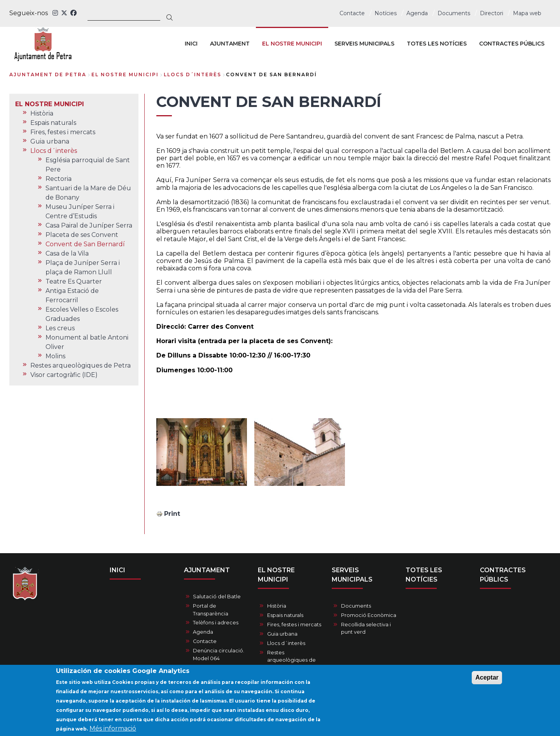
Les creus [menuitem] (60, 328)
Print (172, 514)
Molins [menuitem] (55, 356)
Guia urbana (282, 634)
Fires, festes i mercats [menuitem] (63, 132)
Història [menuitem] (42, 113)
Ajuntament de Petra (48, 74)
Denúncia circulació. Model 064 (219, 654)
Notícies (386, 13)
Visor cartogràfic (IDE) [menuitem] (64, 375)
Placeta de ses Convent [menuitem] (82, 235)
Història (277, 606)
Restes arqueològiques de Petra (291, 660)
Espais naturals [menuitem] (53, 123)
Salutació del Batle (217, 597)
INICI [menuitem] (191, 44)
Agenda (417, 13)
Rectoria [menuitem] (59, 179)
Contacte (352, 13)
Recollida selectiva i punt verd (366, 628)
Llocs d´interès (192, 74)
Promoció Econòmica (369, 615)
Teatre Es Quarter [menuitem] (74, 281)
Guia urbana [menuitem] (50, 141)
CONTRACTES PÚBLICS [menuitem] (512, 44)
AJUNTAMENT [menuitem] (230, 44)
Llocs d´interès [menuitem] (54, 151)
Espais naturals (285, 615)
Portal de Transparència (211, 610)
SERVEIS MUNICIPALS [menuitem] (364, 44)
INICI (117, 570)
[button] (202, 452)
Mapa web (527, 13)
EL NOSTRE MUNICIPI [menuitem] (292, 44)
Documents (454, 13)
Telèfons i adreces (216, 623)
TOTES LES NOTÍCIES (424, 575)
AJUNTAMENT (207, 570)
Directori (492, 13)
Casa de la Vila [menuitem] (67, 253)
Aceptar (487, 681)
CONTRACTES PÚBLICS (503, 575)
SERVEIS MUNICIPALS (352, 575)
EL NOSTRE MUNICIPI (125, 74)
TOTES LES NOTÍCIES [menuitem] (437, 44)
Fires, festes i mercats (294, 625)
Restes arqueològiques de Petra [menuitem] (80, 365)
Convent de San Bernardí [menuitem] (85, 244)
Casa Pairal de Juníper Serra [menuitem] (89, 225)
